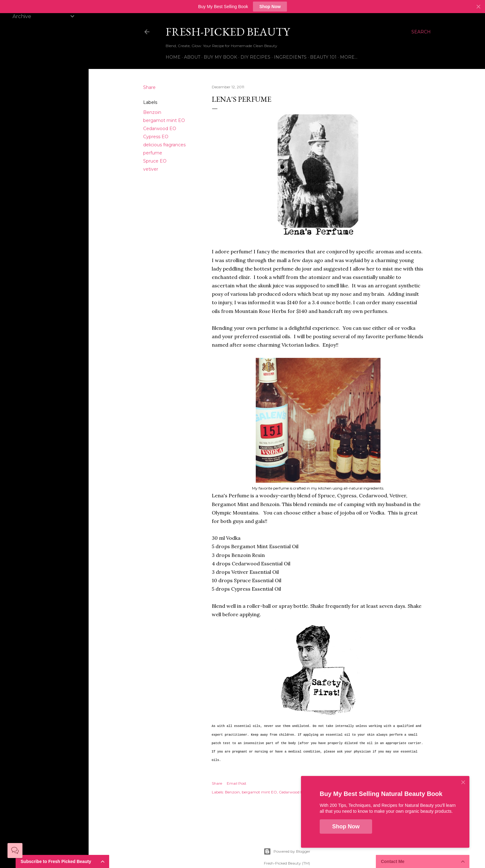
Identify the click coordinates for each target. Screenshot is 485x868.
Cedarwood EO (160, 129)
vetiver (151, 169)
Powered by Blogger (287, 851)
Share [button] (149, 87)
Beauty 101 (323, 57)
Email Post (237, 783)
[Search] (421, 32)
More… (349, 57)
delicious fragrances (164, 145)
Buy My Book (220, 57)
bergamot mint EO (164, 120)
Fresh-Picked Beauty (228, 32)
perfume (153, 153)
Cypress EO (156, 137)
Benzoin (152, 112)
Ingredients (290, 57)
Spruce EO (155, 161)
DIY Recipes (255, 57)
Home (173, 57)
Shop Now (270, 7)
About (192, 57)
